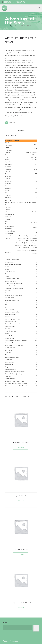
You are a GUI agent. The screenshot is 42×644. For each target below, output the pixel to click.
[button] (34, 40)
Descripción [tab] (21, 131)
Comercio (17, 26)
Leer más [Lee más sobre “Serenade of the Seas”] (21, 554)
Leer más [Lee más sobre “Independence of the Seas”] (21, 608)
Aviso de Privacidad (10, 641)
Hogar (11, 26)
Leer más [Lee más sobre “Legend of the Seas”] (21, 501)
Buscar (6, 623)
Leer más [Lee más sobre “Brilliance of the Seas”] (21, 448)
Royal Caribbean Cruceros (19, 116)
